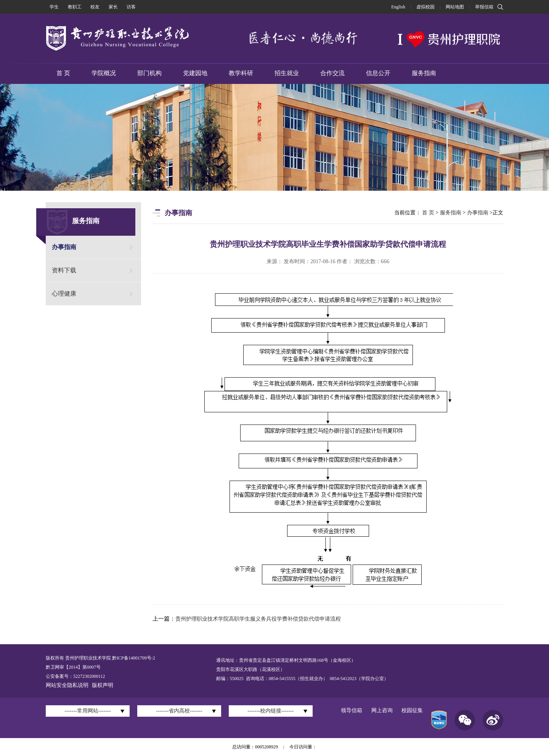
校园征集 (412, 710)
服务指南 (424, 73)
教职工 (75, 7)
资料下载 (64, 270)
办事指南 (64, 247)
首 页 (63, 73)
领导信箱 (352, 710)
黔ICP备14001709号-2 (133, 658)
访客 (131, 7)
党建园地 (195, 73)
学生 (54, 7)
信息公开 (378, 73)
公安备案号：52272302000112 (75, 676)
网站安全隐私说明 (67, 685)
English (398, 7)
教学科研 (241, 73)
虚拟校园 (425, 7)
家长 (113, 7)
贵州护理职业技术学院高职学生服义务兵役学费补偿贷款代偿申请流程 (258, 619)
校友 (95, 7)
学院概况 (104, 73)
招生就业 (287, 73)
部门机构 (149, 73)
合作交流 (332, 73)
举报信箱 (484, 7)
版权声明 (103, 685)
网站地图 (455, 7)
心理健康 (64, 294)
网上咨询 (382, 710)
